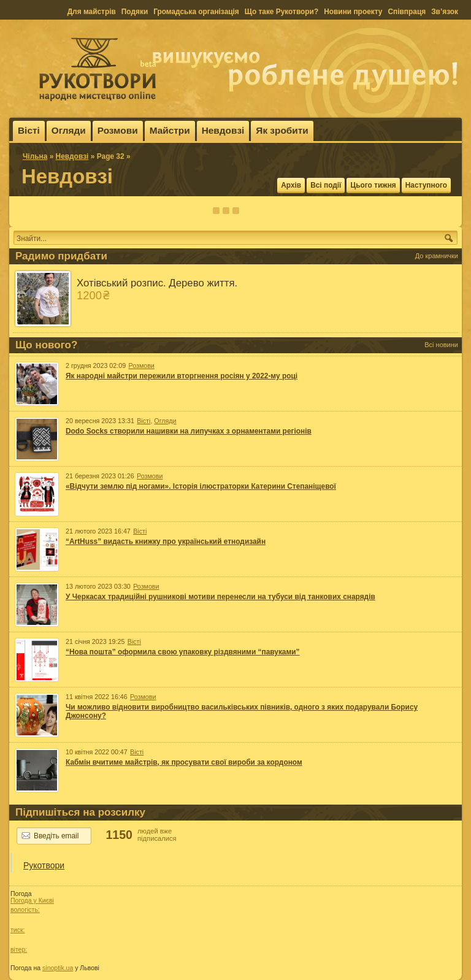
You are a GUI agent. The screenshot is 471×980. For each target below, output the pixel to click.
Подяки (135, 12)
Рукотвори (44, 865)
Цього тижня (373, 185)
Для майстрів (92, 12)
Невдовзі (223, 130)
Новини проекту (353, 12)
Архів (291, 185)
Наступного (426, 185)
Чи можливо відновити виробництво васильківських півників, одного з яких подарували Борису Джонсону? (242, 711)
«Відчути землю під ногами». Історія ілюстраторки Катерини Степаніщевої (201, 486)
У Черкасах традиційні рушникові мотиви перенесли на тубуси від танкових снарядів (220, 597)
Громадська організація (196, 12)
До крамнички (437, 256)
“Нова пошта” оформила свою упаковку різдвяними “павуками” (183, 652)
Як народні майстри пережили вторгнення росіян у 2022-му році (182, 376)
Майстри (170, 130)
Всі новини (441, 345)
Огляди (69, 130)
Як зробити (282, 130)
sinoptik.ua (58, 968)
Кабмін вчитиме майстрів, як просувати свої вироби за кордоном (184, 762)
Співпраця (407, 12)
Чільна (35, 156)
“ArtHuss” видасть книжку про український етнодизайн (166, 542)
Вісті (29, 130)
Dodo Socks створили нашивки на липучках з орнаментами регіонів (189, 431)
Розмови (118, 130)
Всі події (326, 185)
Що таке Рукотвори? (281, 12)
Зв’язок (445, 12)
